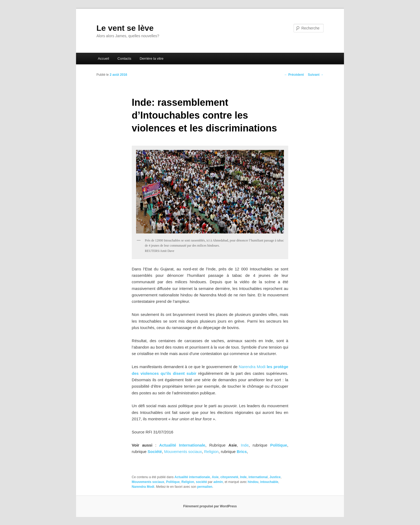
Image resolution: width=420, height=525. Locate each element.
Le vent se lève (125, 28)
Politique (173, 482)
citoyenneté (229, 477)
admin (218, 482)
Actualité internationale (192, 477)
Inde (245, 445)
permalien (205, 487)
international (258, 477)
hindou (253, 482)
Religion (211, 452)
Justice (275, 477)
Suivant (316, 75)
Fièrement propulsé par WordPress (210, 506)
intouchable (269, 482)
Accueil (103, 58)
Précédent (294, 75)
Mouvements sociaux (183, 452)
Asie (215, 477)
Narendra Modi (252, 367)
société (201, 482)
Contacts (124, 58)
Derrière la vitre (151, 58)
